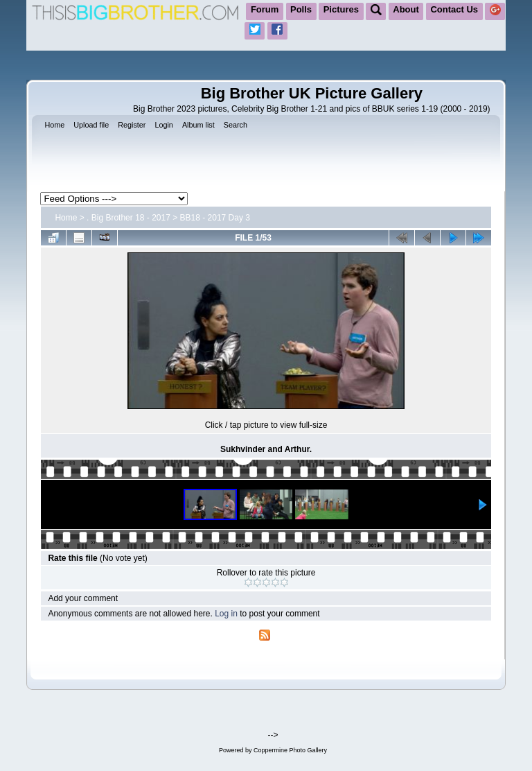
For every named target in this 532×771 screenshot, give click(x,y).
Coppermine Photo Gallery (290, 750)
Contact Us (454, 9)
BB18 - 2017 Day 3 (215, 218)
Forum (265, 9)
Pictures (341, 9)
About (406, 9)
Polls (301, 9)
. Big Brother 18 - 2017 (128, 218)
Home (66, 218)
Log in (226, 614)
